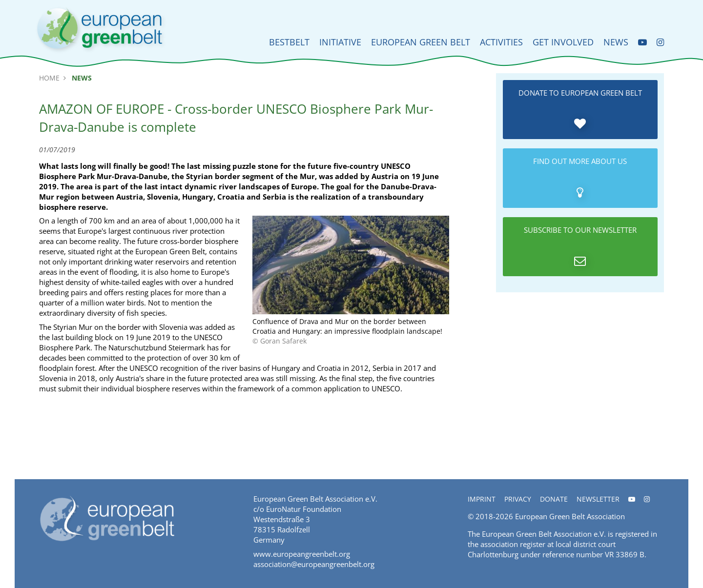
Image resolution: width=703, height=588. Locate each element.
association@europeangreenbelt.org (314, 564)
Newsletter (598, 499)
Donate (554, 499)
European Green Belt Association (570, 516)
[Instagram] (660, 42)
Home (49, 78)
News (616, 42)
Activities (501, 42)
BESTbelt (289, 42)
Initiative (340, 42)
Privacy (518, 499)
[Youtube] (642, 42)
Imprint (482, 499)
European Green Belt (421, 42)
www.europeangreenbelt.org (302, 554)
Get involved (563, 42)
